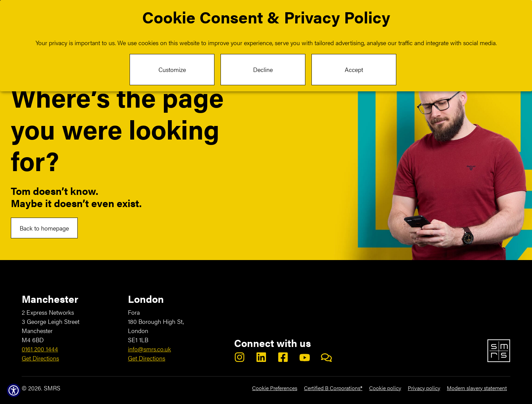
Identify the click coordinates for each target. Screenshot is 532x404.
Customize (172, 69)
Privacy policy (424, 388)
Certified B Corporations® (333, 388)
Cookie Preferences (275, 388)
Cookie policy (385, 388)
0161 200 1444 (40, 349)
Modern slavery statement (477, 388)
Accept (354, 69)
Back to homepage (44, 228)
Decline (263, 69)
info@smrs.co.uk (149, 349)
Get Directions (40, 358)
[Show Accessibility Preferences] (14, 390)
